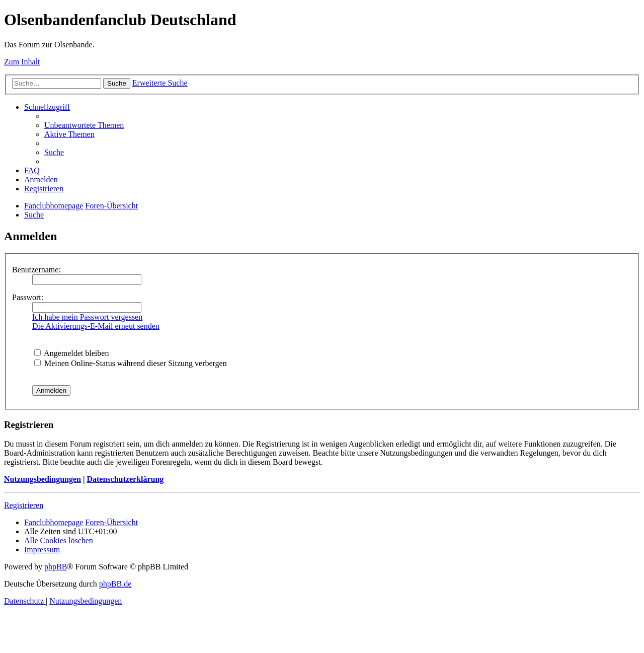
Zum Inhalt (22, 62)
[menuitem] (84, 125)
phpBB (56, 567)
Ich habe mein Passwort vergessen (87, 317)
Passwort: (28, 297)
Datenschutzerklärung (125, 479)
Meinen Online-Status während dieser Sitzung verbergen (131, 363)
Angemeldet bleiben (71, 353)
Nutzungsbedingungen (43, 479)
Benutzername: (36, 270)
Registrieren (24, 505)
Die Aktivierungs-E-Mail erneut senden (96, 326)
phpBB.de (115, 584)
